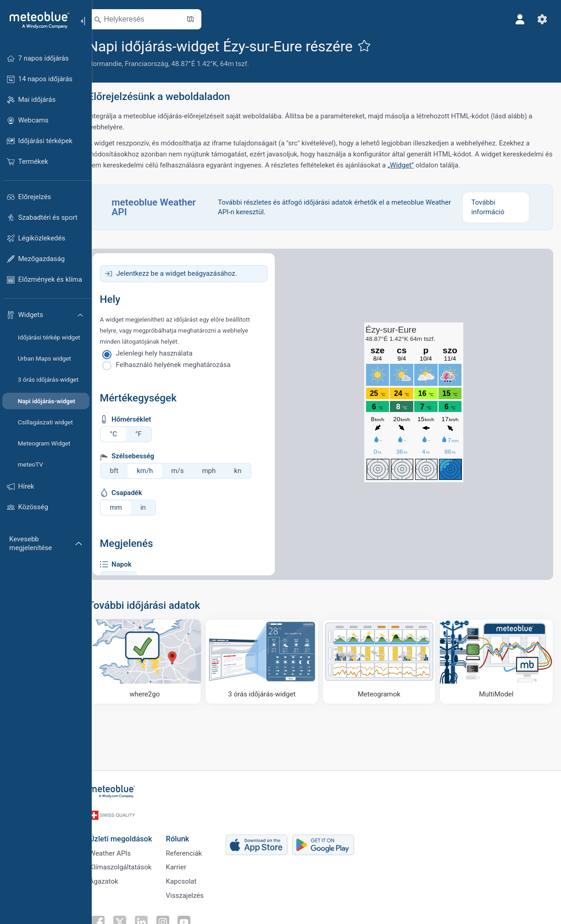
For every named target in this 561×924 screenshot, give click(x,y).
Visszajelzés (197, 894)
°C (126, 434)
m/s (191, 471)
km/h (158, 471)
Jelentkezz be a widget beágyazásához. (190, 273)
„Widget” (465, 165)
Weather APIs (122, 848)
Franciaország (160, 64)
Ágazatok (115, 879)
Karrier (188, 863)
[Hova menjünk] (156, 660)
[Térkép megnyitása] (203, 19)
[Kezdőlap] (36, 20)
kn (251, 471)
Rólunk (189, 833)
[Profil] (519, 19)
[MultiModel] (497, 660)
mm (129, 507)
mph (222, 471)
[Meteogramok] (383, 660)
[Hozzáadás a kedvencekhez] (377, 45)
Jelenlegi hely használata (167, 353)
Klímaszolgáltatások (132, 863)
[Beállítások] (541, 19)
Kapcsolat (193, 879)
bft (127, 471)
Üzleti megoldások (132, 833)
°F (151, 434)
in (156, 507)
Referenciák (196, 848)
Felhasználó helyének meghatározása (186, 365)
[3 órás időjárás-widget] (270, 660)
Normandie (118, 64)
